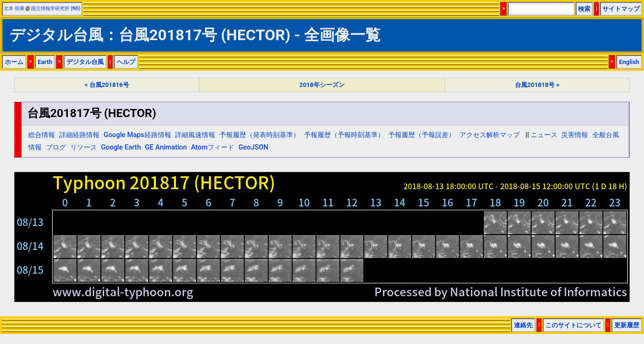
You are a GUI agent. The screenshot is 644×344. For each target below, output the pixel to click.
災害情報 (575, 135)
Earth (45, 62)
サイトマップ (621, 9)
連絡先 (523, 325)
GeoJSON (254, 147)
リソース (84, 147)
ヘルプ (126, 62)
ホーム (14, 62)
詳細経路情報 (79, 135)
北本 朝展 (14, 8)
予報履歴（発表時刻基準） (260, 135)
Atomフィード (213, 147)
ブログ (56, 147)
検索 (584, 9)
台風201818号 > (537, 85)
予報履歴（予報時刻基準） (344, 135)
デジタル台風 (85, 62)
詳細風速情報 (195, 135)
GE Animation (166, 147)
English (629, 62)
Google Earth (121, 147)
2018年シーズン (322, 85)
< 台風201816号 (107, 85)
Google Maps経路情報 (137, 135)
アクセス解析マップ (490, 135)
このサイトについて (573, 325)
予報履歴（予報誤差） (422, 135)
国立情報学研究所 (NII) (56, 8)
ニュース (544, 135)
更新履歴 (627, 325)
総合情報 (42, 135)
